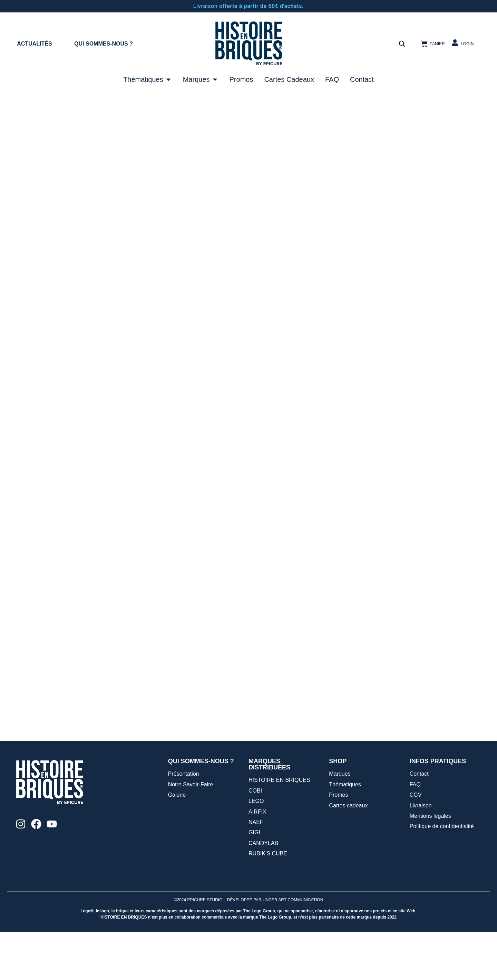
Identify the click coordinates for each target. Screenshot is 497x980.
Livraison (421, 853)
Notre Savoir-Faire (191, 832)
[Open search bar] (402, 44)
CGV (416, 843)
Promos (338, 843)
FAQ (415, 832)
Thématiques (345, 832)
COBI (255, 839)
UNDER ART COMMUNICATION (293, 948)
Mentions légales (430, 864)
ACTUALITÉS (34, 44)
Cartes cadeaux (348, 853)
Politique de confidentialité (442, 874)
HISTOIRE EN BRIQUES (279, 828)
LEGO (256, 849)
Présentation (184, 822)
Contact (419, 822)
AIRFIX (257, 860)
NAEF (256, 870)
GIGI (254, 880)
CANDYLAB (263, 891)
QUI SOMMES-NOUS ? (104, 44)
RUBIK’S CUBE (268, 901)
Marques (340, 822)
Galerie (177, 843)
